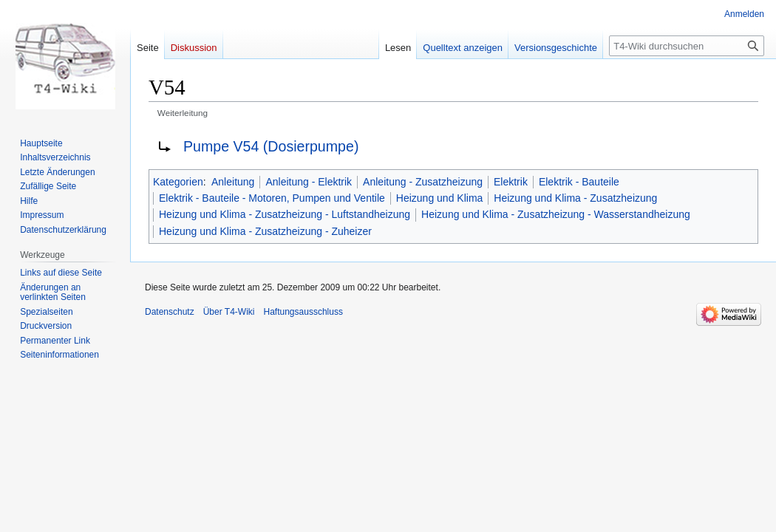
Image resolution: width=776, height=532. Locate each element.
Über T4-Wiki (229, 312)
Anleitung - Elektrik (309, 182)
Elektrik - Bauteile (579, 182)
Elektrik (511, 182)
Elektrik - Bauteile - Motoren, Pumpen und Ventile (272, 198)
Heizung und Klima (440, 198)
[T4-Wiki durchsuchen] (687, 46)
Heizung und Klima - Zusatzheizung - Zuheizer (265, 231)
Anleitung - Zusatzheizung (423, 182)
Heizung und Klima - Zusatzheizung (575, 198)
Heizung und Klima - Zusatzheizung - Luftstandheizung (285, 214)
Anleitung (233, 182)
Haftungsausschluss (303, 312)
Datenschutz (170, 312)
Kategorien (178, 182)
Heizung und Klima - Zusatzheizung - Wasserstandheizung (556, 214)
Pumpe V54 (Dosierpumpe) (271, 146)
